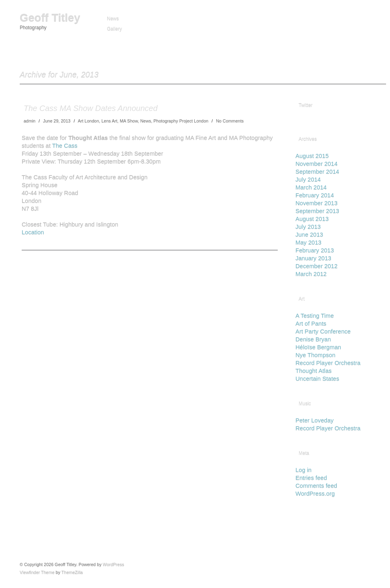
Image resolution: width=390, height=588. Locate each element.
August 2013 (312, 219)
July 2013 (308, 227)
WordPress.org (315, 493)
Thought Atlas (314, 371)
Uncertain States (317, 378)
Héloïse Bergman (318, 347)
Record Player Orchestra (328, 363)
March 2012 (311, 274)
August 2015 (312, 156)
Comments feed (316, 485)
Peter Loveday (315, 420)
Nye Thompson (315, 355)
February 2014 (315, 195)
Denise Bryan (313, 339)
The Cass (65, 145)
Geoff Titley (50, 18)
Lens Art (109, 121)
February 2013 (315, 250)
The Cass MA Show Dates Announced (91, 108)
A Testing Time (315, 315)
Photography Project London (181, 121)
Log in (304, 470)
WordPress (113, 564)
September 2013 (317, 211)
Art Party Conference (323, 331)
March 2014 (311, 187)
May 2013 (308, 242)
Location (33, 232)
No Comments (230, 121)
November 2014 (317, 164)
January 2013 (313, 258)
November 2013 (317, 203)
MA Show (129, 121)
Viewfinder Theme (37, 572)
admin (30, 121)
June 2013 (309, 234)
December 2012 (317, 266)
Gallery (115, 29)
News (113, 18)
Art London (88, 121)
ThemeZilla (72, 572)
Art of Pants (311, 323)
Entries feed (311, 478)
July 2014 (308, 179)
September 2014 (317, 171)
